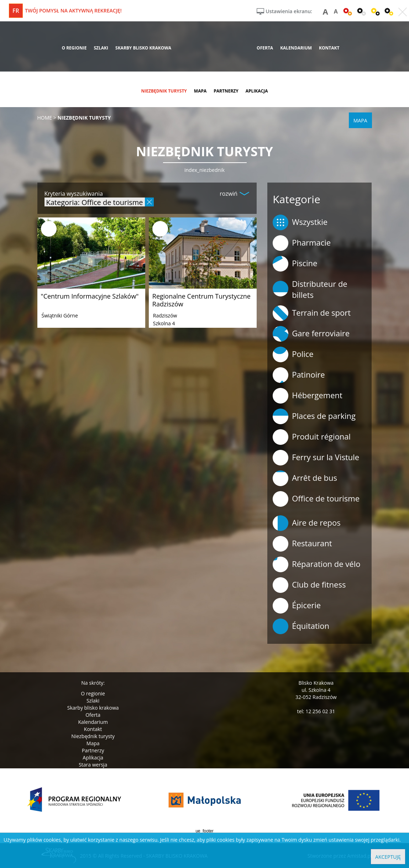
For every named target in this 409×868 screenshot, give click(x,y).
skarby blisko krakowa (143, 48)
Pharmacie (302, 243)
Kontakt (93, 729)
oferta (265, 48)
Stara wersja (93, 765)
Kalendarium (93, 722)
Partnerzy (93, 750)
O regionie (93, 693)
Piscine (295, 264)
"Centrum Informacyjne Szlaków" (90, 296)
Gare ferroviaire (311, 334)
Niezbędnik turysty (93, 736)
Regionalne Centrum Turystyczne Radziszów (201, 300)
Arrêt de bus (305, 478)
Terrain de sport (312, 313)
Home (45, 118)
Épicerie (297, 606)
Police (293, 354)
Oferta (93, 715)
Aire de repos (307, 523)
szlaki (101, 48)
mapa (200, 91)
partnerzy (226, 91)
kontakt (329, 48)
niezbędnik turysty (164, 91)
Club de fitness (309, 585)
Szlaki (93, 701)
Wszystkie (300, 222)
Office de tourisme (316, 499)
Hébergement (308, 396)
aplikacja (257, 91)
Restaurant (302, 544)
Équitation (301, 626)
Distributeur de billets (310, 289)
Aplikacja (93, 757)
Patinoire (299, 375)
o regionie (74, 48)
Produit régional (312, 437)
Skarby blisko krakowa (93, 708)
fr (16, 11)
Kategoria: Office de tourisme (95, 202)
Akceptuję (388, 857)
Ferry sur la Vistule (316, 458)
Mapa (93, 743)
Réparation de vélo (316, 564)
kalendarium (296, 48)
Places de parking (314, 416)
